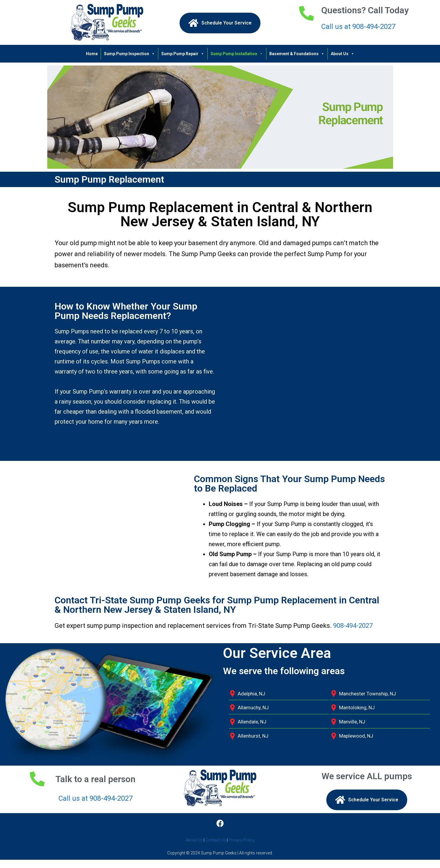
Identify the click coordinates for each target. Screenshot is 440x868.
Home (92, 54)
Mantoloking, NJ (357, 707)
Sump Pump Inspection (129, 54)
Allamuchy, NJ (253, 707)
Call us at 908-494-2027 (358, 27)
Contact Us (216, 840)
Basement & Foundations (297, 54)
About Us (343, 54)
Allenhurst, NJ (253, 736)
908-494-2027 (353, 626)
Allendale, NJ (252, 722)
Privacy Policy (242, 840)
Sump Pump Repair (183, 54)
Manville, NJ (352, 722)
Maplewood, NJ (356, 736)
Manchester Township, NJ (368, 694)
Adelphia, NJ (251, 694)
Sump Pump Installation (237, 54)
